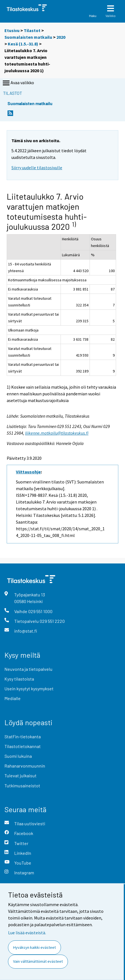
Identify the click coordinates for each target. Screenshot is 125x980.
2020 (61, 37)
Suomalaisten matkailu (29, 37)
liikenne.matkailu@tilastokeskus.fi (57, 433)
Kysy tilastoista (19, 679)
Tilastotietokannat (23, 746)
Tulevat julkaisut (21, 775)
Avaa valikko (18, 83)
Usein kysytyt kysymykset (29, 689)
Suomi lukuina (18, 756)
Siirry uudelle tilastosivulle (37, 168)
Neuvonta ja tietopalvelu (28, 669)
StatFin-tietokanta (23, 736)
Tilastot (32, 30)
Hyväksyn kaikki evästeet (34, 947)
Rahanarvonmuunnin (25, 766)
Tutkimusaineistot (22, 786)
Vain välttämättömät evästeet (38, 961)
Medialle (13, 698)
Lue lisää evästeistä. (27, 933)
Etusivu (12, 30)
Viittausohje (28, 472)
